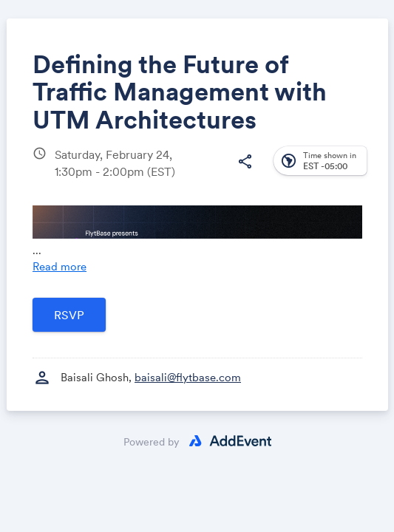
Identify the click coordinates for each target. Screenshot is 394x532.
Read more (60, 266)
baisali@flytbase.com (188, 377)
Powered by (152, 442)
